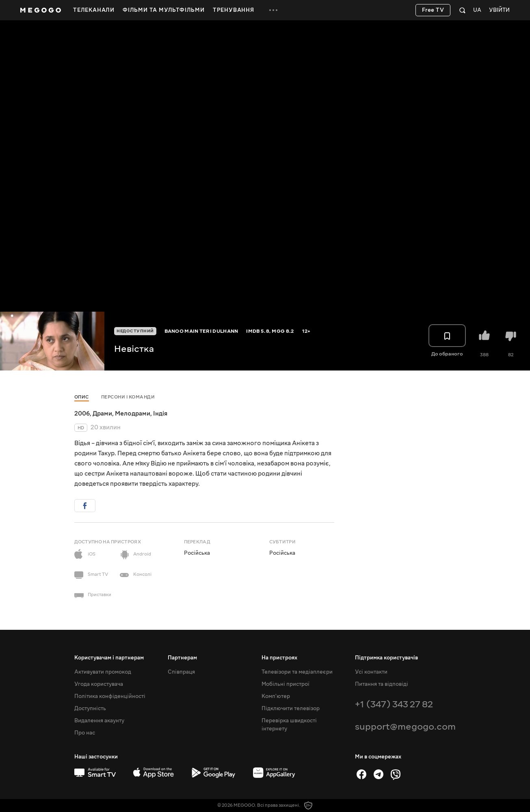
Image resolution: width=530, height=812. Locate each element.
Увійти (499, 10)
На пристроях (279, 658)
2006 (82, 414)
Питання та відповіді (382, 684)
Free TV (433, 10)
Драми (102, 414)
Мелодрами (133, 414)
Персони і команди (128, 397)
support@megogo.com (405, 727)
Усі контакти (371, 672)
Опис (82, 397)
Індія (160, 414)
